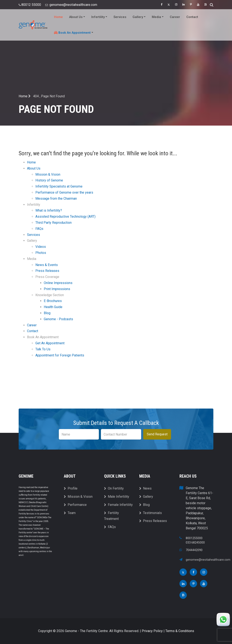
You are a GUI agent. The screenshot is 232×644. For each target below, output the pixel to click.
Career (175, 17)
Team (70, 513)
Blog (47, 313)
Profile (71, 488)
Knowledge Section (50, 295)
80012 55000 (32, 5)
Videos (41, 247)
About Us (77, 17)
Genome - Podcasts (58, 319)
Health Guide (53, 307)
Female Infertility (118, 505)
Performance (75, 505)
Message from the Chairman (56, 199)
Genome (26, 476)
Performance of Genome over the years (64, 192)
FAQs (39, 229)
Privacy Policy (152, 631)
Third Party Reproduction (53, 223)
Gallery (139, 17)
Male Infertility (117, 497)
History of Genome (49, 180)
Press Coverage (47, 277)
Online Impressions (58, 283)
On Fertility (114, 488)
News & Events (47, 265)
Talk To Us (43, 349)
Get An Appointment (50, 343)
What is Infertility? (49, 210)
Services (120, 17)
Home (58, 17)
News (145, 488)
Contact (192, 17)
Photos (41, 253)
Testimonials (151, 513)
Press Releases (47, 271)
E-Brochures (53, 301)
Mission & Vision (48, 174)
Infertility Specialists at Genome (59, 186)
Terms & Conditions (180, 631)
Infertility (99, 17)
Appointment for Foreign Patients (60, 355)
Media (158, 17)
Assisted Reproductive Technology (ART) (65, 217)
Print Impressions (57, 289)
